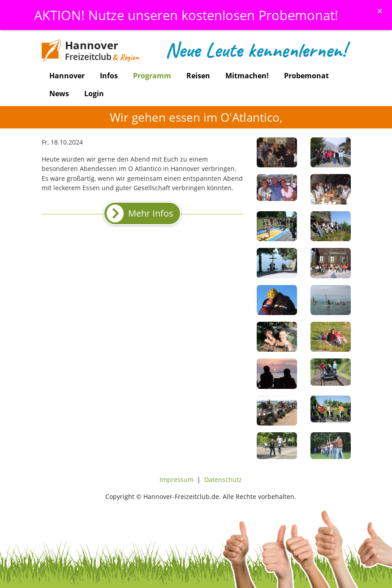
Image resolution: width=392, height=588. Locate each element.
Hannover (67, 76)
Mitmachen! (247, 76)
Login (94, 94)
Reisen (198, 76)
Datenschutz (223, 479)
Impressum (177, 479)
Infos (109, 76)
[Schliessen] (380, 11)
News (59, 94)
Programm (152, 76)
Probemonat (306, 76)
